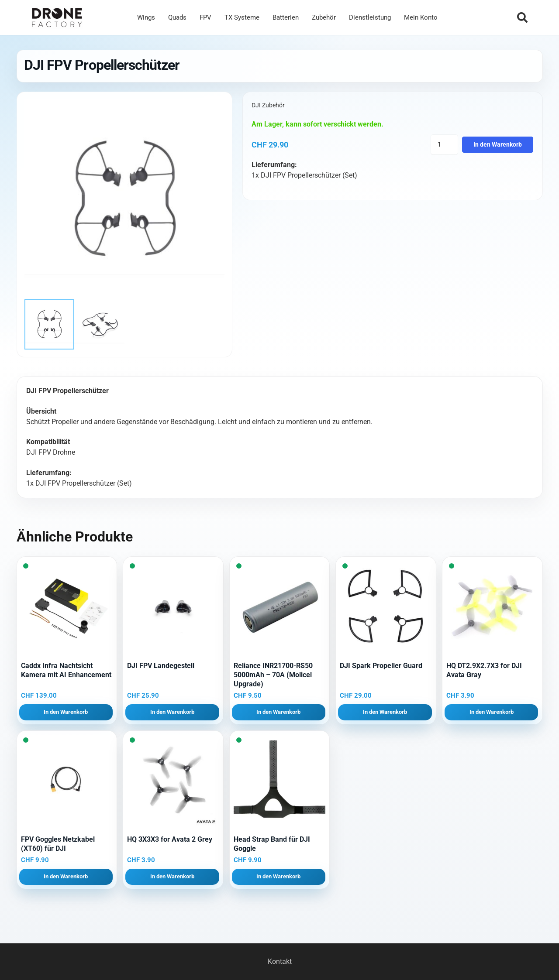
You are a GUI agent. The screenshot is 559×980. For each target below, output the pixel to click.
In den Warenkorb (498, 145)
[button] (522, 17)
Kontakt (280, 961)
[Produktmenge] (444, 145)
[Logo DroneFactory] (57, 18)
